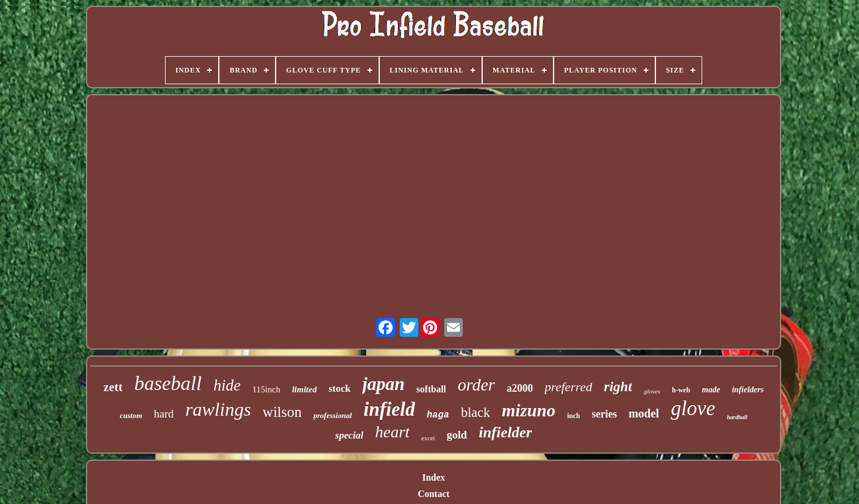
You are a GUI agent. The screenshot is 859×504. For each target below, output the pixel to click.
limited (305, 389)
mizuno (528, 410)
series (604, 414)
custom (131, 415)
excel (428, 438)
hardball (737, 417)
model (644, 413)
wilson (282, 412)
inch (573, 416)
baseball (168, 383)
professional (333, 415)
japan (383, 384)
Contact (434, 494)
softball (432, 389)
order (476, 385)
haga (438, 415)
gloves (652, 391)
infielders (748, 390)
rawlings (218, 409)
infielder (505, 432)
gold (457, 435)
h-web (681, 390)
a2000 (520, 388)
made (711, 390)
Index (433, 477)
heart (392, 432)
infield (389, 409)
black (476, 412)
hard (164, 414)
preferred (568, 387)
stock (339, 389)
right (618, 386)
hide (227, 385)
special (349, 435)
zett (113, 387)
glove (693, 408)
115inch (266, 389)
